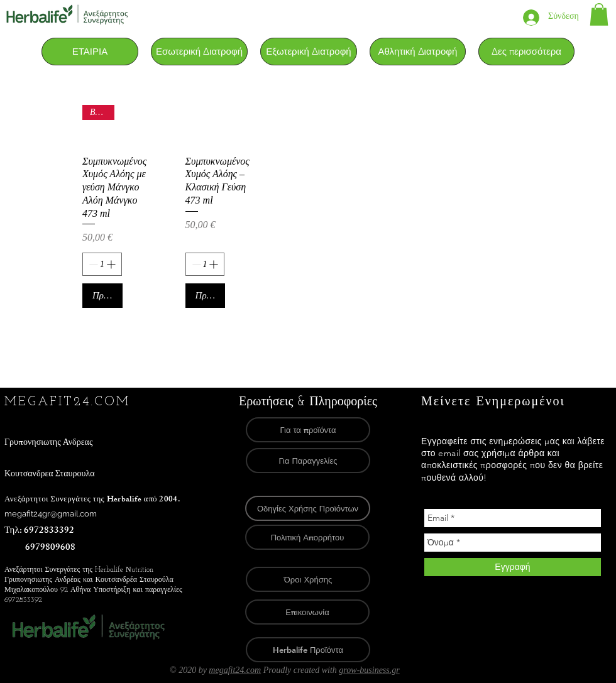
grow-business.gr (369, 670)
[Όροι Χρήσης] (308, 579)
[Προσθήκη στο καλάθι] (102, 296)
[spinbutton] (102, 264)
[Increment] (112, 264)
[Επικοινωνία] (307, 612)
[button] (199, 52)
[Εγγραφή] (513, 567)
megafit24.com (235, 670)
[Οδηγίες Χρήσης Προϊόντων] (308, 508)
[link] (599, 14)
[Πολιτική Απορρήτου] (307, 537)
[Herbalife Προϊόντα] (308, 650)
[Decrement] (92, 264)
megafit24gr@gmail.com (51, 514)
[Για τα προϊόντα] (308, 430)
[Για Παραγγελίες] (308, 461)
